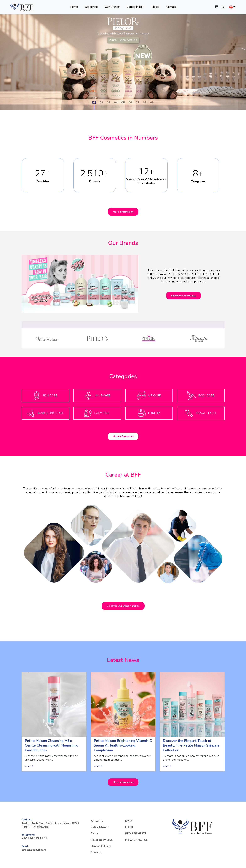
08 (145, 103)
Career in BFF (135, 7)
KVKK (129, 821)
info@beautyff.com (34, 850)
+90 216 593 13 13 (35, 838)
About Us (97, 821)
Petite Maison (100, 827)
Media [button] (155, 7)
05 (123, 103)
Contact (171, 7)
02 (101, 103)
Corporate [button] (91, 7)
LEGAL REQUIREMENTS (136, 830)
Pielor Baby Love (102, 840)
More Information (123, 212)
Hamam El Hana (101, 846)
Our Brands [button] (112, 7)
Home (74, 7)
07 (137, 103)
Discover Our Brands (183, 296)
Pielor (95, 834)
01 (94, 103)
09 (152, 103)
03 (109, 103)
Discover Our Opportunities (123, 606)
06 (130, 103)
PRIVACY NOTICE (136, 840)
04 (116, 103)
